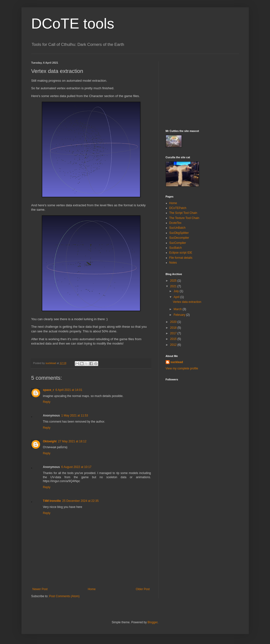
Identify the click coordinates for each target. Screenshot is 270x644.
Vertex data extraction (187, 302)
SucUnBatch (178, 228)
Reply (47, 402)
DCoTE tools (73, 24)
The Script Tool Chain (183, 213)
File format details (181, 258)
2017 (174, 333)
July (177, 291)
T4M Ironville (52, 501)
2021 (174, 286)
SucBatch (176, 248)
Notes (173, 263)
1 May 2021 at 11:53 (75, 416)
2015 (174, 339)
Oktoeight (50, 441)
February (180, 315)
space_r (49, 390)
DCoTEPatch (178, 208)
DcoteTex (175, 223)
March (178, 309)
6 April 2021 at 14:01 (69, 390)
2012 (174, 345)
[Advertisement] (202, 92)
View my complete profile (182, 368)
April (177, 297)
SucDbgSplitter (179, 233)
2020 (174, 322)
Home (92, 589)
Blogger (153, 622)
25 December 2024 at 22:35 (81, 501)
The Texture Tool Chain (184, 218)
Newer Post (40, 589)
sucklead (177, 362)
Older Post (143, 589)
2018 (174, 328)
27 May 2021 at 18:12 (72, 441)
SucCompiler (178, 243)
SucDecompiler (179, 238)
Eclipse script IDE (181, 253)
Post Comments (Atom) (64, 596)
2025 (174, 281)
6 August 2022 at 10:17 (76, 467)
